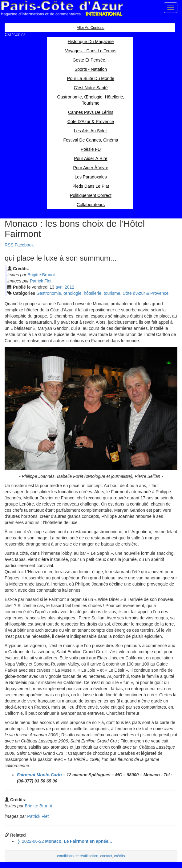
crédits (120, 856)
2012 (69, 287)
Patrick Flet (41, 281)
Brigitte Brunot (41, 275)
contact (106, 856)
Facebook (24, 245)
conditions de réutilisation (78, 856)
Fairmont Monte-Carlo (39, 775)
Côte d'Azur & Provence (146, 293)
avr (59, 287)
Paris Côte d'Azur (62, 8)
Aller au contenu (91, 28)
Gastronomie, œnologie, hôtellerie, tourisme (78, 293)
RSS (9, 245)
